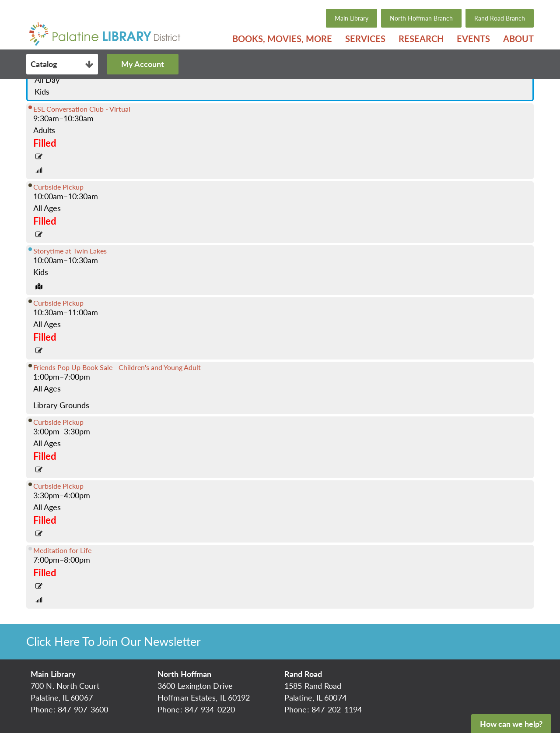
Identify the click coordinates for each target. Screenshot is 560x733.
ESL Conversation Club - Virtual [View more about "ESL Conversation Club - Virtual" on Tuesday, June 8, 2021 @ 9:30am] (82, 109)
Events (473, 39)
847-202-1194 (337, 709)
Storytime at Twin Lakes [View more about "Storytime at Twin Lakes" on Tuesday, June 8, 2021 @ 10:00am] (70, 251)
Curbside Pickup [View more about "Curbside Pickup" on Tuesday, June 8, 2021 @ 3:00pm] (58, 422)
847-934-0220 (210, 709)
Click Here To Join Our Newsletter (114, 641)
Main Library (352, 18)
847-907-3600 (83, 709)
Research (421, 39)
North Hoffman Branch (421, 18)
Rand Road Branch (500, 18)
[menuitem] (282, 39)
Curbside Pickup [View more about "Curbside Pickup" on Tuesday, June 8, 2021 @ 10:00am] (58, 187)
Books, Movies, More (282, 39)
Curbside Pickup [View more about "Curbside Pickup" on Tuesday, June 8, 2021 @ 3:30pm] (58, 486)
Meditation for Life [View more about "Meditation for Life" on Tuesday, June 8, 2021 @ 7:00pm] (62, 550)
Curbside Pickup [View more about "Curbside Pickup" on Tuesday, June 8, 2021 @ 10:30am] (58, 303)
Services (365, 39)
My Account (143, 64)
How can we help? (511, 724)
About (518, 39)
